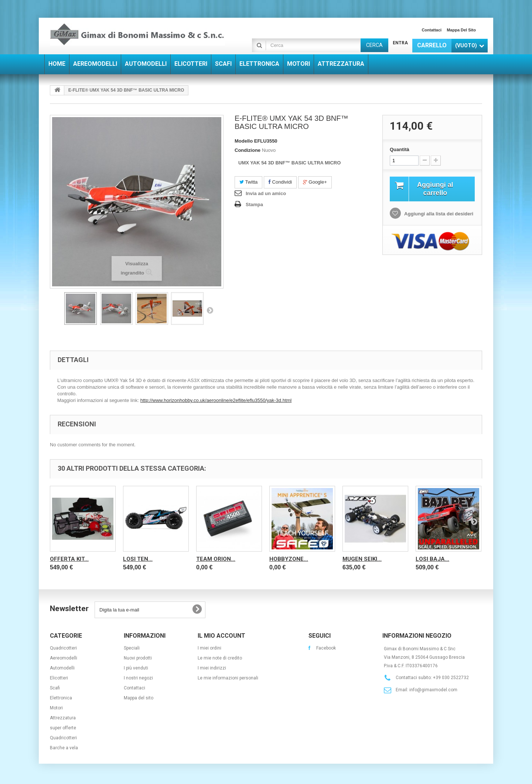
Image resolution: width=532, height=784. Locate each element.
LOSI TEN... (138, 559)
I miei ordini (209, 648)
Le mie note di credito (220, 658)
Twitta (248, 182)
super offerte (63, 728)
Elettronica (61, 698)
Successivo (210, 310)
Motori (56, 708)
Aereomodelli (64, 658)
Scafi (55, 688)
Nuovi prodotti (138, 658)
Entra (400, 43)
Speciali (132, 648)
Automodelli (62, 668)
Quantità (400, 149)
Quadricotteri (63, 648)
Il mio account (221, 636)
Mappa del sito (461, 30)
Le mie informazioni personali (228, 678)
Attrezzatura (63, 718)
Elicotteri (59, 678)
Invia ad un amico (266, 193)
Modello (244, 141)
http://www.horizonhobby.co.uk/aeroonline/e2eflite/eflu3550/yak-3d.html (216, 400)
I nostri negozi (138, 678)
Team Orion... (216, 559)
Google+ (315, 182)
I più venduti (136, 668)
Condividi (280, 182)
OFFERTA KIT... (69, 559)
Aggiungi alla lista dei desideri (438, 215)
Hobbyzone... (289, 559)
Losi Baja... (432, 559)
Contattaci (432, 30)
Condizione (248, 150)
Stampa (254, 204)
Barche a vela (64, 748)
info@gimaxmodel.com (433, 690)
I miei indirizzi (212, 668)
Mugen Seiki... (362, 559)
